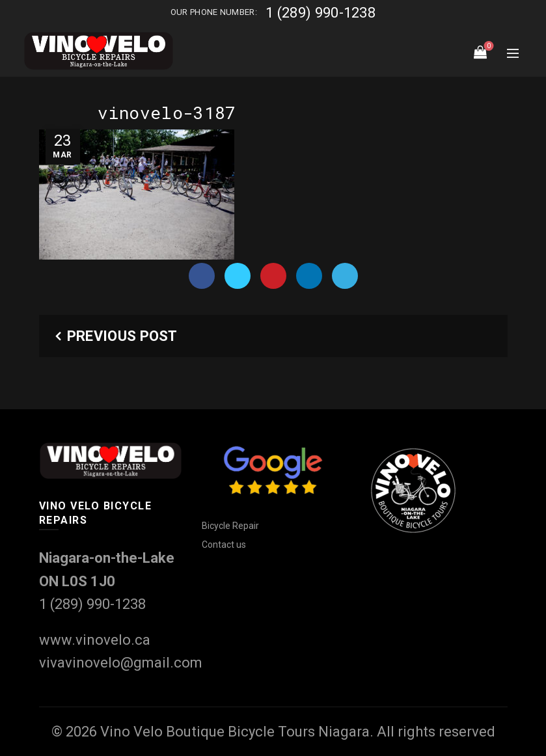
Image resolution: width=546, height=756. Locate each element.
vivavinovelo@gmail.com (121, 663)
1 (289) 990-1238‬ (321, 13)
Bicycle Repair (230, 526)
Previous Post (122, 336)
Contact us (224, 545)
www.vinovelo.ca (95, 640)
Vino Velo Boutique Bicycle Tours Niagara (235, 732)
